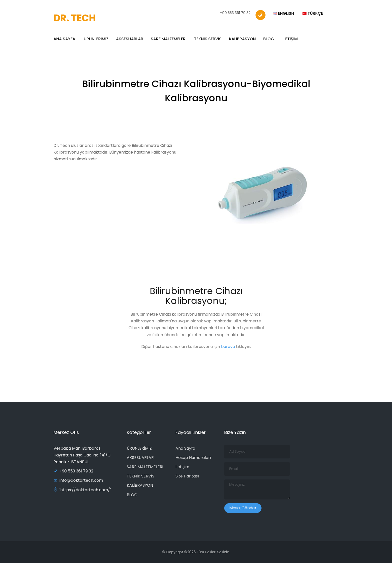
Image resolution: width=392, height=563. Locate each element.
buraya (228, 348)
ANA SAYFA (64, 39)
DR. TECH (75, 18)
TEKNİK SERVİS (208, 39)
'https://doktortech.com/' (82, 490)
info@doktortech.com (78, 480)
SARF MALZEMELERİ (169, 39)
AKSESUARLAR (130, 39)
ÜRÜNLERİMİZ (96, 39)
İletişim (182, 467)
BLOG (269, 39)
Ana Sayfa (185, 448)
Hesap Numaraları (193, 458)
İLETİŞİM (290, 39)
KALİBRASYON (242, 39)
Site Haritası (187, 476)
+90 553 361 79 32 (235, 13)
